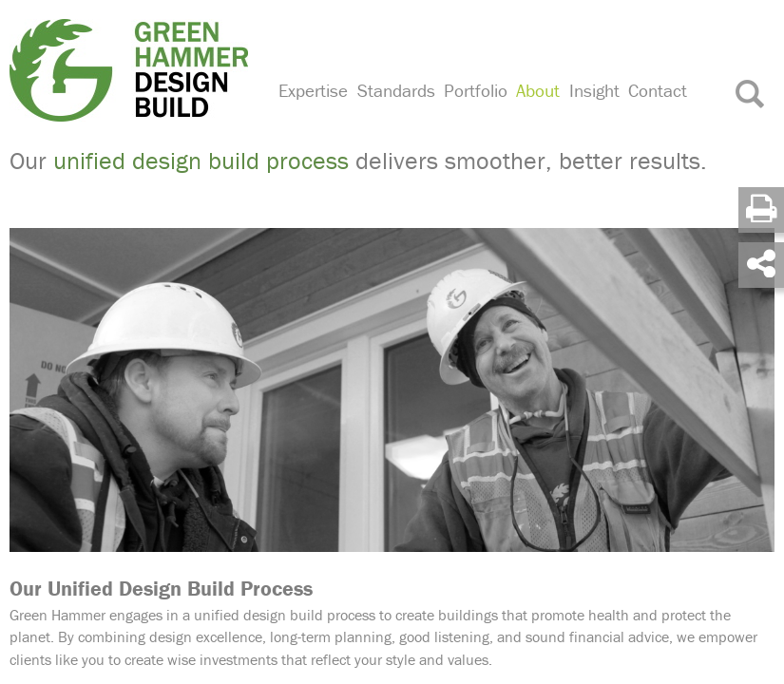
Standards (396, 90)
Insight (594, 90)
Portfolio (476, 90)
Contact (658, 90)
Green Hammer (132, 70)
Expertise (313, 90)
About (538, 90)
